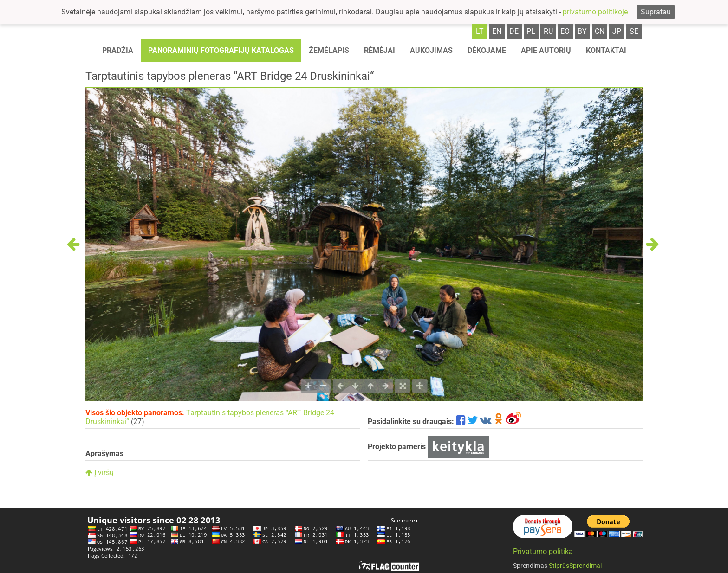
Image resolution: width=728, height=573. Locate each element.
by (582, 31)
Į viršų (100, 473)
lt (480, 31)
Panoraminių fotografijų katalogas (221, 50)
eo (565, 31)
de (514, 31)
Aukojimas (431, 50)
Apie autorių (546, 50)
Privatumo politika (543, 551)
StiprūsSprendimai (575, 566)
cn (600, 31)
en (497, 31)
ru (548, 31)
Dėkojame (487, 50)
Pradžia (118, 50)
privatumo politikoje (595, 12)
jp (617, 31)
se (634, 31)
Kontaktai (606, 50)
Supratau (656, 12)
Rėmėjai (380, 50)
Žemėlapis (329, 50)
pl (531, 31)
